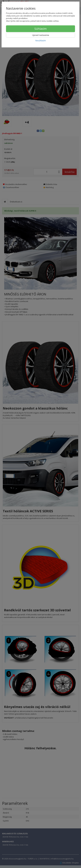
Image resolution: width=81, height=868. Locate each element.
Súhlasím (40, 29)
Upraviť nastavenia (41, 35)
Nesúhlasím (41, 41)
